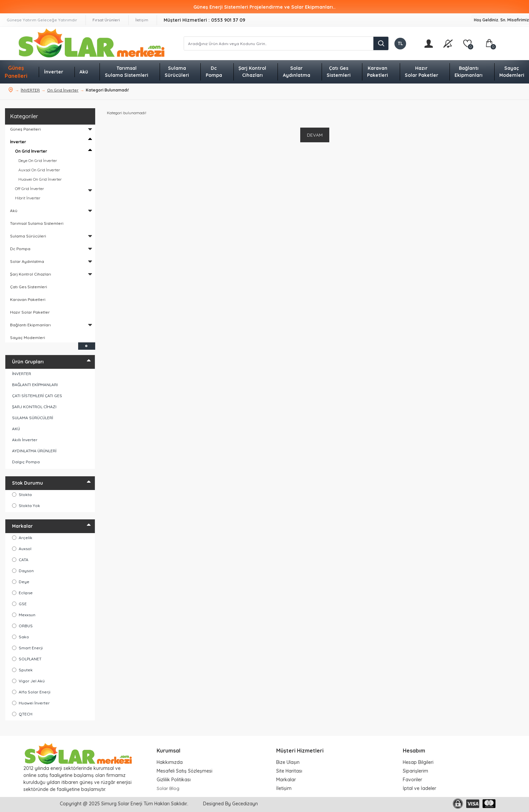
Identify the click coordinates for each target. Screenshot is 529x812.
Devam (315, 135)
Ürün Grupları (28, 362)
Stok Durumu (28, 483)
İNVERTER (30, 90)
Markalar (22, 526)
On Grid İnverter (63, 90)
